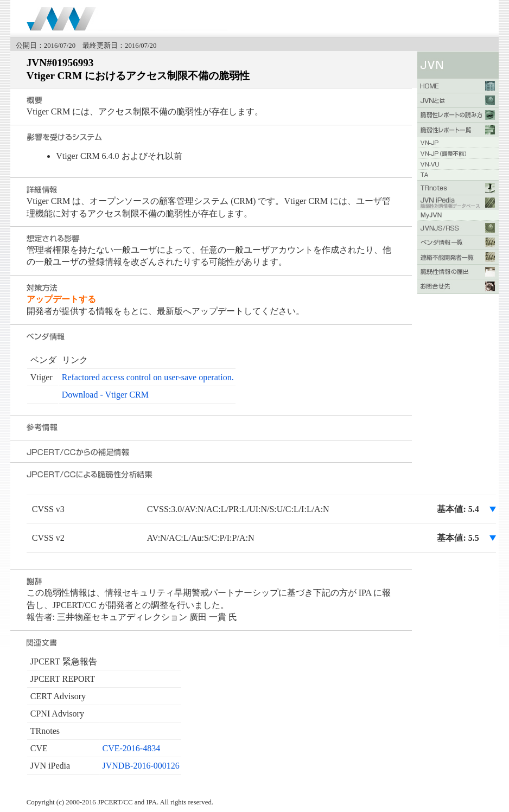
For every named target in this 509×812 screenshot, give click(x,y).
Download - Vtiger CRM (105, 395)
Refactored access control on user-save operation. (148, 377)
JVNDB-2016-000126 (141, 766)
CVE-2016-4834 (132, 748)
